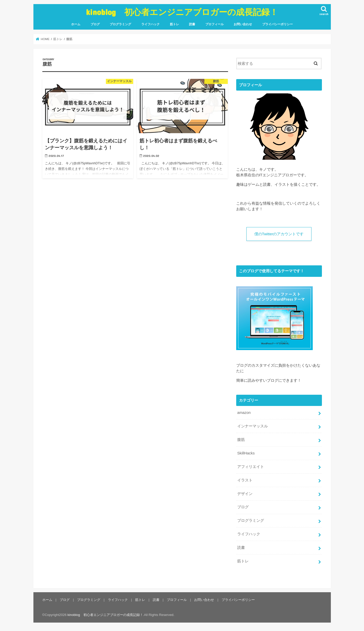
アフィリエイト (251, 466)
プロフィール (215, 24)
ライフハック (150, 24)
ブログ (95, 24)
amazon (244, 413)
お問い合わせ (243, 24)
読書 (192, 24)
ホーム (76, 24)
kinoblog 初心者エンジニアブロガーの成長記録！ (182, 12)
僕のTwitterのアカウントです (279, 234)
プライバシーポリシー (278, 24)
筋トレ (174, 24)
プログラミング (120, 24)
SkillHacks (246, 453)
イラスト (245, 480)
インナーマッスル (253, 426)
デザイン (245, 493)
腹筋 (241, 440)
